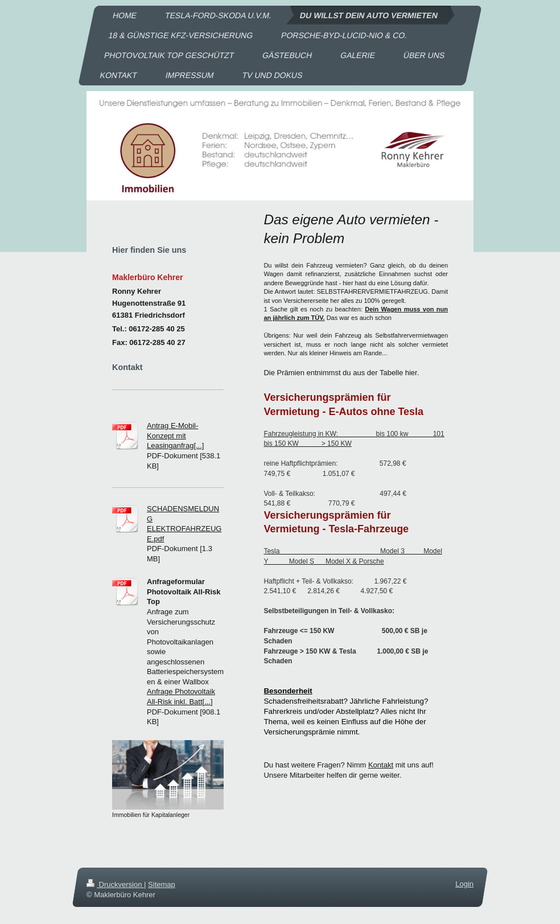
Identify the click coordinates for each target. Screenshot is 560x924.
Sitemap (162, 884)
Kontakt (381, 765)
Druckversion (115, 884)
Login (464, 884)
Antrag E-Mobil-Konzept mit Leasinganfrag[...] (175, 436)
